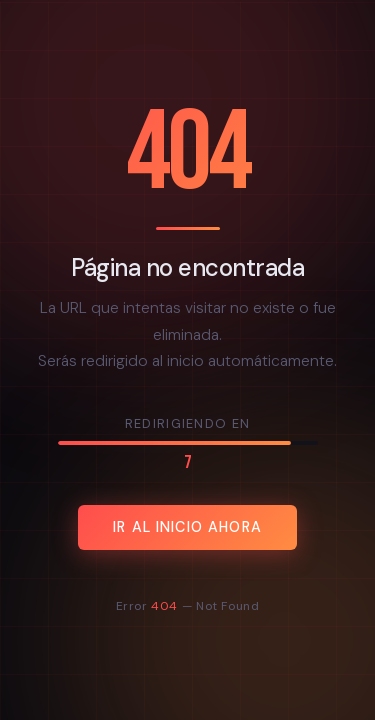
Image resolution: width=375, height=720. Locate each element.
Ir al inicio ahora (187, 527)
